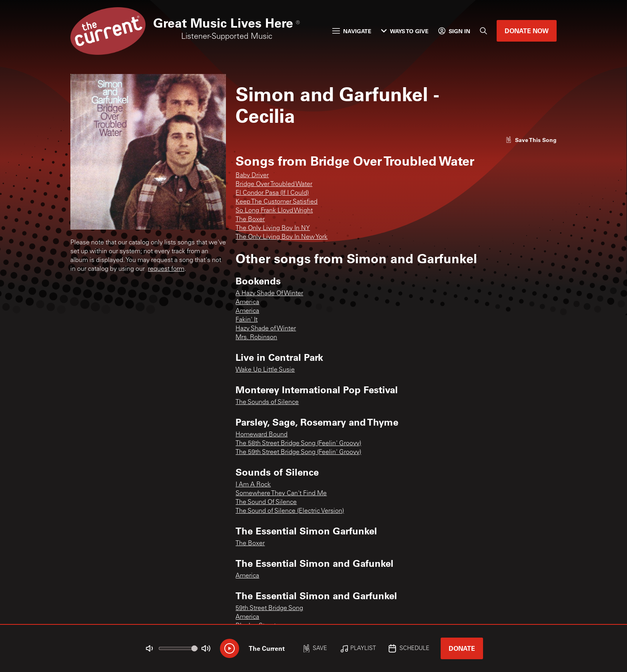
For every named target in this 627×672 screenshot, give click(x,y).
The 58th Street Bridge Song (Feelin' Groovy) (298, 444)
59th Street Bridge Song (269, 608)
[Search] (483, 31)
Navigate (352, 31)
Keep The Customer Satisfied (277, 202)
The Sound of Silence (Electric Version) (290, 511)
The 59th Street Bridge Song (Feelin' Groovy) (298, 452)
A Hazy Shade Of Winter (269, 294)
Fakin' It (247, 320)
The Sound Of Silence (266, 502)
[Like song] (531, 140)
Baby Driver (252, 176)
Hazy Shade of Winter (266, 329)
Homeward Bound (262, 435)
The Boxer (250, 220)
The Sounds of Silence (267, 402)
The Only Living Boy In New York (282, 237)
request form (166, 269)
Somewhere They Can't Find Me (281, 494)
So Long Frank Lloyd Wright (274, 211)
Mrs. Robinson (256, 338)
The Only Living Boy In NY (273, 228)
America (247, 302)
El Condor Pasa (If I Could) (272, 193)
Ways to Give (405, 31)
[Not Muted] (150, 648)
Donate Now (527, 31)
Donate (462, 648)
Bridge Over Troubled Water (274, 184)
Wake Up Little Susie (265, 370)
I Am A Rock (253, 485)
